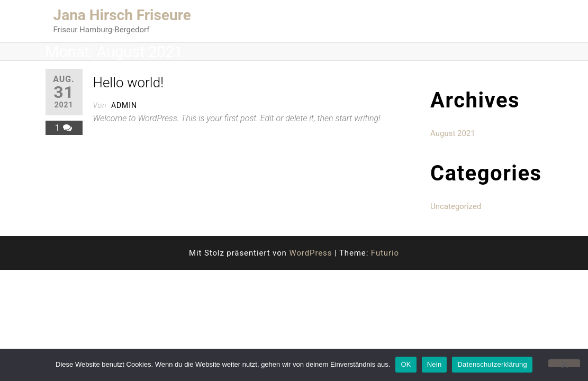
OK (406, 364)
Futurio (385, 253)
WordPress (310, 253)
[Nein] (564, 363)
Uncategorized (456, 206)
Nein (435, 364)
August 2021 (453, 133)
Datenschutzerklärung (492, 364)
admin (124, 105)
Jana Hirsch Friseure (122, 15)
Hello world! (129, 83)
